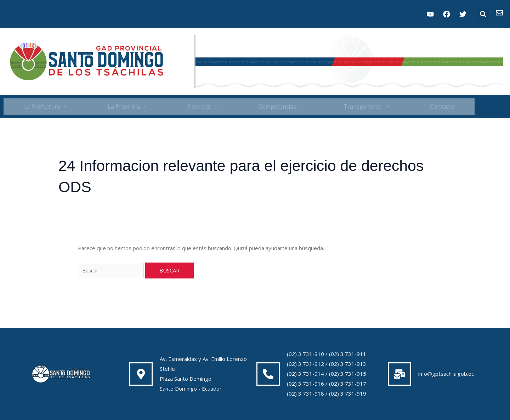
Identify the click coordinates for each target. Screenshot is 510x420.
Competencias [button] (280, 107)
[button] (483, 14)
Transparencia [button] (366, 107)
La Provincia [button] (127, 107)
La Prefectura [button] (45, 107)
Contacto (442, 107)
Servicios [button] (202, 107)
